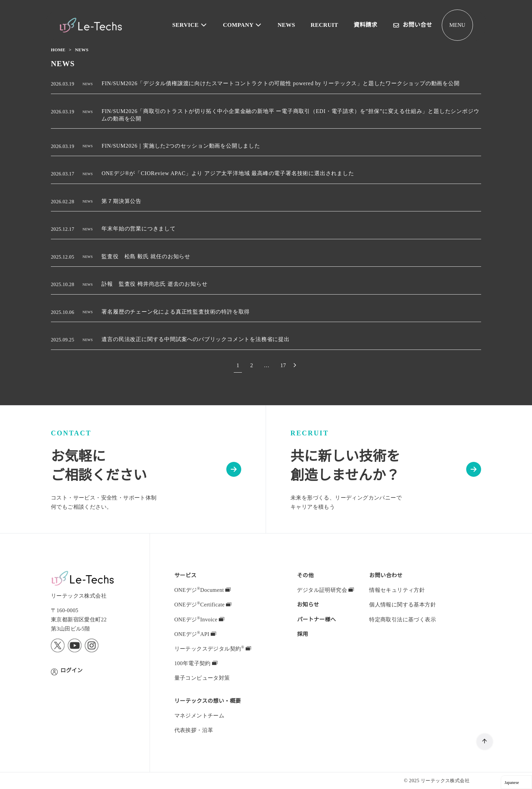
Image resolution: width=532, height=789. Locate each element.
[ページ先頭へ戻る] (485, 742)
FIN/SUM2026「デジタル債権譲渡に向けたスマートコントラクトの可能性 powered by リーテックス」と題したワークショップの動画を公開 (286, 83)
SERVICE (194, 25)
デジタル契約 (212, 649)
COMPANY (245, 25)
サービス (186, 575)
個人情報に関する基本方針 (403, 604)
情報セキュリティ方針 (397, 590)
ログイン (72, 670)
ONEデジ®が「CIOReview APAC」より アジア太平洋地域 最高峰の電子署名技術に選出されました (229, 173)
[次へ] (296, 365)
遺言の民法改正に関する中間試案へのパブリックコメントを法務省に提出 (197, 339)
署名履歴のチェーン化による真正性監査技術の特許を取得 (177, 312)
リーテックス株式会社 (445, 780)
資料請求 (366, 25)
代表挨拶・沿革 (194, 730)
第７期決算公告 (123, 201)
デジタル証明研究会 (325, 590)
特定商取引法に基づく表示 (403, 619)
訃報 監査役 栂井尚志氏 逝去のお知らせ (156, 284)
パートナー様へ (316, 619)
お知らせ (308, 604)
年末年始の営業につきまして (140, 229)
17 (283, 365)
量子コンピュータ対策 (202, 678)
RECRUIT (325, 25)
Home (59, 50)
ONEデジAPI (195, 634)
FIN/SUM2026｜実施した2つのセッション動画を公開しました (184, 146)
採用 (302, 634)
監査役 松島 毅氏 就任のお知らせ (148, 257)
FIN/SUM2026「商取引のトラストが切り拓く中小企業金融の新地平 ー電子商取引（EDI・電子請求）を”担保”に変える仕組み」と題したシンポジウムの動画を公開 (290, 115)
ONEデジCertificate (204, 604)
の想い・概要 (208, 701)
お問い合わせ (386, 575)
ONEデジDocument (204, 590)
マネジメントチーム (199, 715)
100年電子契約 (197, 663)
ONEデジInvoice (200, 619)
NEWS (288, 25)
